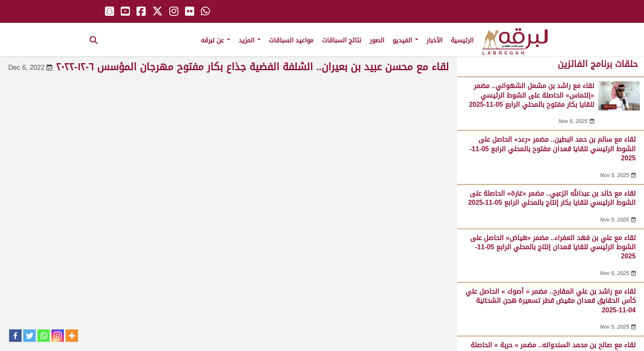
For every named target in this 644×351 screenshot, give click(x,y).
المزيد (250, 40)
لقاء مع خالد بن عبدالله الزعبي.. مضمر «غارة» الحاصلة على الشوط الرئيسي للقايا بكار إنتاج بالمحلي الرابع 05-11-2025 (552, 198)
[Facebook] (15, 336)
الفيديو (405, 40)
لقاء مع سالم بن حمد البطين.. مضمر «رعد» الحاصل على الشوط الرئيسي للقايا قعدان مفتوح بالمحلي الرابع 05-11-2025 (553, 149)
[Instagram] (58, 336)
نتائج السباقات (342, 40)
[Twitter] (29, 336)
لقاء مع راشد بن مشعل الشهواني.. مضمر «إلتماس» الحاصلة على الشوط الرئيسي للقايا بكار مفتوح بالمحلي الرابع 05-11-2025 (532, 95)
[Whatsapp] (44, 336)
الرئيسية (462, 40)
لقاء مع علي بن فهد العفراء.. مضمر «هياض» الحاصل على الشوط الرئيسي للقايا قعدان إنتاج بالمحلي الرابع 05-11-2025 (553, 247)
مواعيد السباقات (291, 40)
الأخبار (434, 40)
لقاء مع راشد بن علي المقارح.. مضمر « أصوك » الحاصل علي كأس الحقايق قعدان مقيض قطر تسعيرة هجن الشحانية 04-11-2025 (551, 301)
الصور (377, 40)
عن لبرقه (216, 40)
